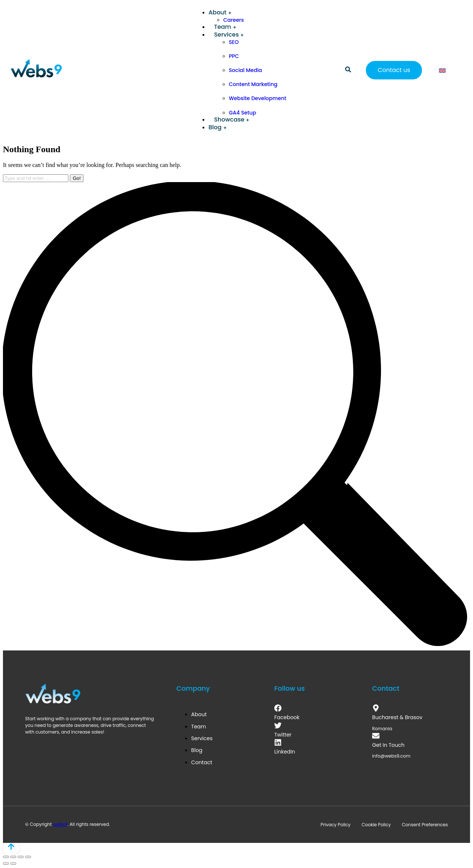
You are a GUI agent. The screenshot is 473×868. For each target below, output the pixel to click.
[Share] (13, 857)
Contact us (394, 70)
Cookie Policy (376, 825)
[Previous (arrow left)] (6, 864)
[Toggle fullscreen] (21, 857)
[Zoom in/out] (28, 857)
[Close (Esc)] (6, 857)
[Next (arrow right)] (13, 864)
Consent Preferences (425, 825)
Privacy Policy (336, 825)
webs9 (60, 824)
